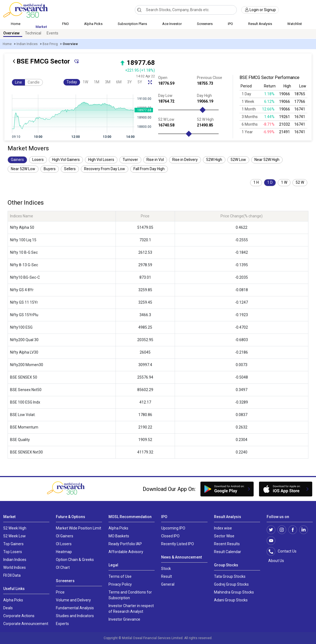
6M (119, 82)
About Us (275, 561)
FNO (66, 24)
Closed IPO (170, 536)
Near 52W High (267, 160)
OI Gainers (65, 536)
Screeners (205, 24)
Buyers (50, 169)
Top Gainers (13, 544)
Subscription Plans (132, 24)
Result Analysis (260, 24)
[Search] (139, 10)
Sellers (70, 169)
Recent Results (227, 544)
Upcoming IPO (173, 528)
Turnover (130, 160)
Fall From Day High (149, 169)
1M (97, 82)
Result (167, 576)
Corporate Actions (19, 616)
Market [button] (41, 27)
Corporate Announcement (26, 624)
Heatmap (64, 552)
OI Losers (64, 544)
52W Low (238, 160)
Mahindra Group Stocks (234, 592)
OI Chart (63, 567)
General (168, 584)
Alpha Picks (93, 24)
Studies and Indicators (75, 616)
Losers (38, 160)
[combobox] (186, 10)
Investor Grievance (124, 619)
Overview (11, 33)
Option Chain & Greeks (75, 560)
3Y (130, 82)
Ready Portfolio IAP (125, 544)
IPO (230, 24)
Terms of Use (120, 576)
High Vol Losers (101, 160)
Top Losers (13, 552)
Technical (33, 33)
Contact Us (284, 551)
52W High (214, 160)
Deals (8, 608)
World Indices (15, 567)
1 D (270, 182)
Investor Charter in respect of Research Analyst (131, 609)
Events (52, 33)
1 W (284, 182)
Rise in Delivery (185, 160)
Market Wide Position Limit (79, 528)
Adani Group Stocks (231, 600)
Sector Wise (224, 536)
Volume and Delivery (73, 600)
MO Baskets (119, 536)
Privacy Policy (120, 584)
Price (60, 592)
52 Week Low (15, 536)
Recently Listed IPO (178, 544)
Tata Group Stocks (230, 576)
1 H (256, 182)
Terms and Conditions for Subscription (130, 595)
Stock (166, 569)
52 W (300, 182)
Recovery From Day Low (105, 169)
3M (108, 82)
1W (85, 82)
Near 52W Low (23, 169)
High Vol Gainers (66, 160)
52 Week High (15, 528)
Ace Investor (172, 24)
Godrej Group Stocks (231, 584)
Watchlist (295, 24)
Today (72, 82)
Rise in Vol (155, 160)
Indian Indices (27, 44)
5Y (140, 82)
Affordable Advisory (126, 552)
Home (16, 24)
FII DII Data (12, 575)
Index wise (223, 528)
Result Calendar (228, 552)
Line (18, 82)
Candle (34, 82)
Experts (62, 624)
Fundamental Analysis (75, 608)
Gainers (17, 160)
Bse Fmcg (50, 44)
